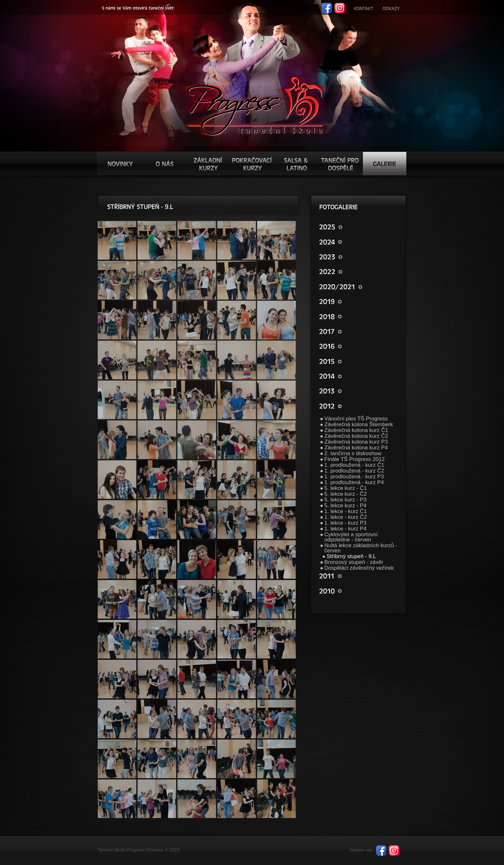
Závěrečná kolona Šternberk (359, 424)
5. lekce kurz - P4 (345, 506)
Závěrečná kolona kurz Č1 (356, 430)
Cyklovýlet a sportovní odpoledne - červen (351, 537)
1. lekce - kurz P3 (345, 523)
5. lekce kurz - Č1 (346, 488)
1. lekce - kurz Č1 (346, 511)
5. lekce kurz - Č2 (346, 494)
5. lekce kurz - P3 (345, 500)
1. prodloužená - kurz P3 (354, 477)
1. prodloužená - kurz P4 (354, 482)
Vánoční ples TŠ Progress (356, 419)
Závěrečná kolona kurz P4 (356, 448)
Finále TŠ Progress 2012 (355, 459)
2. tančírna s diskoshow (353, 453)
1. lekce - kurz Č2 (346, 517)
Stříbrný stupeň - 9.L (351, 556)
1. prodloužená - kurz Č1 (354, 465)
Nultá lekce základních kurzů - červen (361, 548)
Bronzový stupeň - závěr (354, 562)
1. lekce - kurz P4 (345, 529)
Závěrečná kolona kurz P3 (356, 442)
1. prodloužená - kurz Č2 (354, 471)
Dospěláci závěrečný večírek (359, 568)
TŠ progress (255, 105)
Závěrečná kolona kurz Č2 (356, 436)
